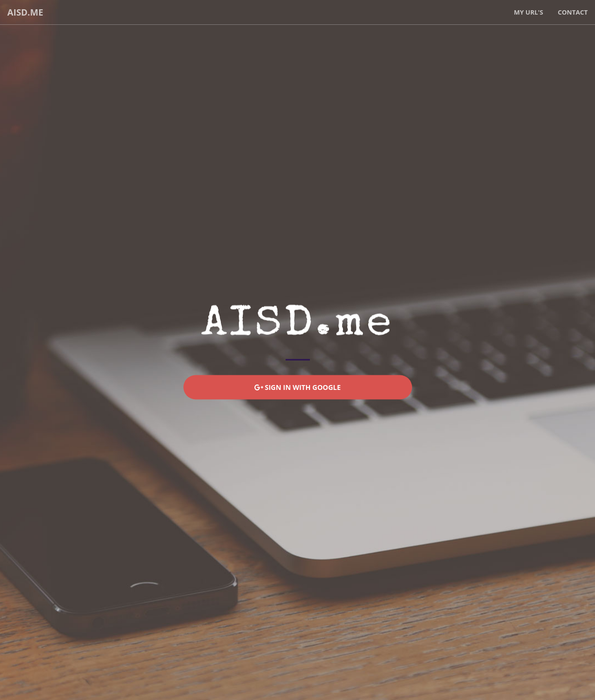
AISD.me (25, 12)
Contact (573, 12)
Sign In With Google (298, 387)
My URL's (528, 12)
